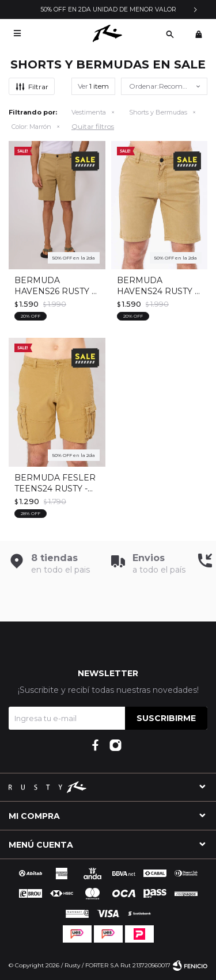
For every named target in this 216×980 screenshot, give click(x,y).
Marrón (31, 127)
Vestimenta (89, 112)
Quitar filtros (93, 126)
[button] (170, 33)
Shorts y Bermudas (158, 112)
